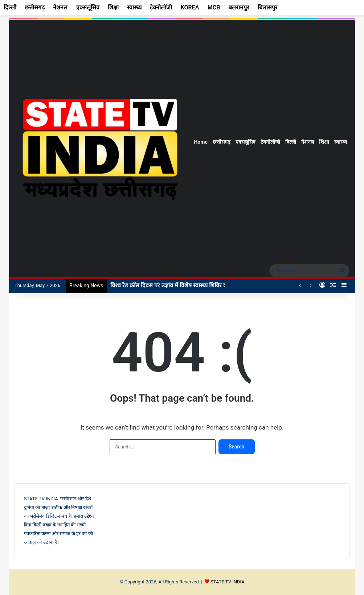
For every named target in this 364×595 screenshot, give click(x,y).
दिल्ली (291, 142)
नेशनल (308, 142)
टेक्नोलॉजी (270, 142)
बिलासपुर (268, 7)
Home (201, 142)
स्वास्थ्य (341, 142)
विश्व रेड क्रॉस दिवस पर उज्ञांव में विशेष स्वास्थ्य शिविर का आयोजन (179, 285)
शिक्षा (324, 142)
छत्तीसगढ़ (222, 142)
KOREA (190, 7)
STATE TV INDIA (228, 582)
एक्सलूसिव (246, 142)
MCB (214, 7)
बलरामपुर (239, 7)
